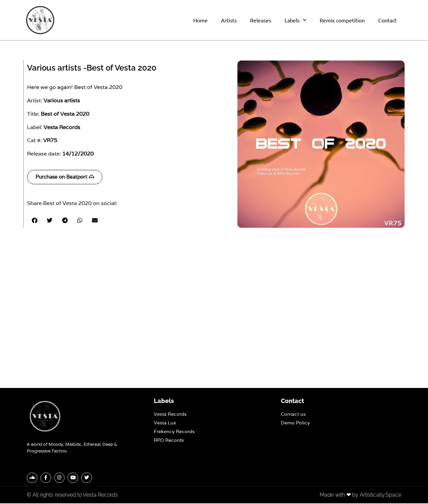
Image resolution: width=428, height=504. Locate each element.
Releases (261, 20)
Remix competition (342, 20)
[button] (35, 220)
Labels (295, 20)
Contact (387, 20)
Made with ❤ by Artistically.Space (360, 495)
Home (200, 20)
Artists (229, 20)
